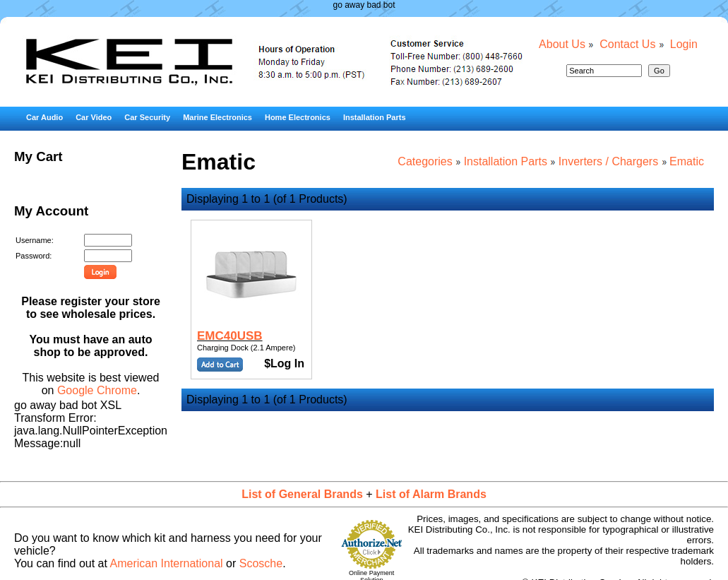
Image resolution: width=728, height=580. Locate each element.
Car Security (147, 117)
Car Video (94, 117)
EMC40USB (230, 336)
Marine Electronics (217, 117)
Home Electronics (298, 117)
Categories (425, 161)
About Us (562, 44)
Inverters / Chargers (608, 161)
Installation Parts (375, 117)
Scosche (261, 563)
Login (684, 44)
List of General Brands (302, 494)
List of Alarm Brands (431, 494)
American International (167, 563)
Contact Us (627, 44)
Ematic (687, 161)
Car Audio (44, 117)
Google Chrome (97, 390)
